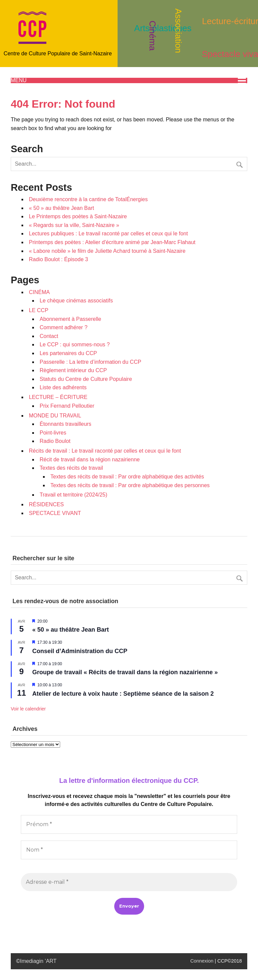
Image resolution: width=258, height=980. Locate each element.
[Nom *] (129, 850)
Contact (49, 336)
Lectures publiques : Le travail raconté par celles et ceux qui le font (108, 234)
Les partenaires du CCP (68, 353)
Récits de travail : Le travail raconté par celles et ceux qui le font (105, 451)
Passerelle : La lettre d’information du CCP (90, 362)
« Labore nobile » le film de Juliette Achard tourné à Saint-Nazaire (107, 251)
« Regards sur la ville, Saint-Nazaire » (74, 225)
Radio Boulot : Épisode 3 (58, 259)
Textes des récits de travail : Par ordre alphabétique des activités (127, 477)
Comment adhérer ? (63, 327)
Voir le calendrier (28, 709)
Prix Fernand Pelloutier (67, 406)
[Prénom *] (129, 824)
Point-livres (53, 433)
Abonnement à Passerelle (70, 319)
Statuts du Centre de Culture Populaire (86, 379)
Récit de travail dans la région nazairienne (90, 459)
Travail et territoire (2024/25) (73, 495)
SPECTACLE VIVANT (55, 513)
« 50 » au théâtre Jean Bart (61, 208)
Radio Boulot (55, 441)
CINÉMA (39, 292)
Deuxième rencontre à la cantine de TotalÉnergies (88, 199)
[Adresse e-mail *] (129, 882)
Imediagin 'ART (38, 961)
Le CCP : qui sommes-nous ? (75, 344)
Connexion (202, 961)
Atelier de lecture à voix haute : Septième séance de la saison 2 (123, 694)
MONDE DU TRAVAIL (55, 416)
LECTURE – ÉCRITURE (58, 397)
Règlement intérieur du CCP (73, 370)
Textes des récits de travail (71, 468)
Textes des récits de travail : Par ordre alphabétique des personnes (130, 485)
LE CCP (39, 310)
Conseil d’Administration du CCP (80, 651)
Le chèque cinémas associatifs (76, 301)
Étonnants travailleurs (66, 424)
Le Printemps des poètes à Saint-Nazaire (78, 216)
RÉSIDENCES (46, 504)
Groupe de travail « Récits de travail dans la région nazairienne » (125, 672)
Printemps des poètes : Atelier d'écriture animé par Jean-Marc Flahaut (112, 242)
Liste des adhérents (63, 387)
